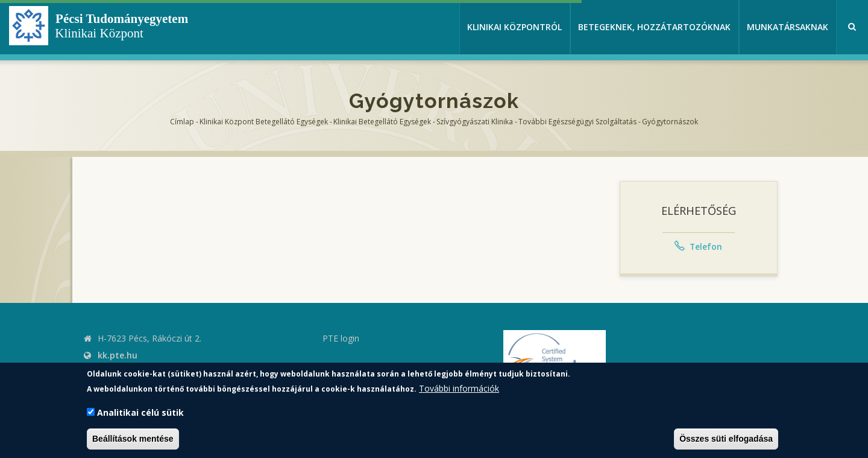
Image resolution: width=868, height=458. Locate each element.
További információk (459, 388)
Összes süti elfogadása (726, 439)
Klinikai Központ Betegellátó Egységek (264, 122)
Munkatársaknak (788, 27)
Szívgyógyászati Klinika (475, 122)
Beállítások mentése (133, 439)
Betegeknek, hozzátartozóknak (654, 27)
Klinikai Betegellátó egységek (382, 122)
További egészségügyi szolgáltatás (577, 122)
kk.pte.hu (118, 355)
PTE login (341, 338)
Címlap (182, 122)
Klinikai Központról (514, 27)
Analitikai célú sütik (140, 412)
